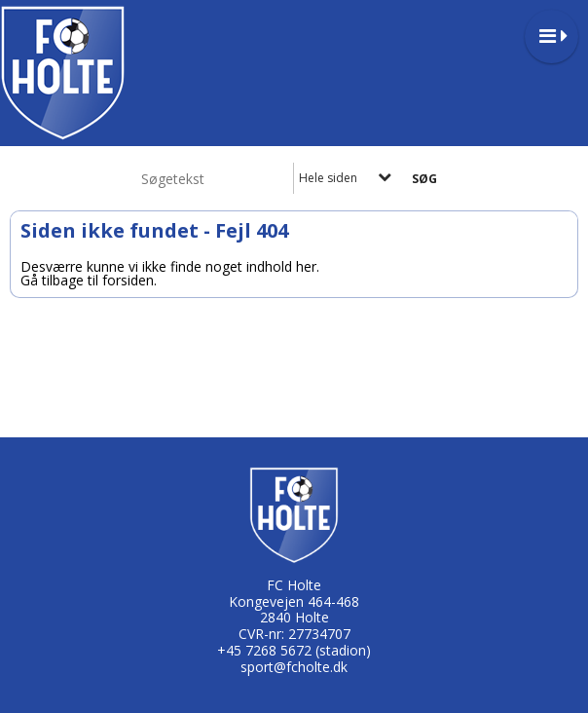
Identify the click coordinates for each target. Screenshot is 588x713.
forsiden (128, 280)
